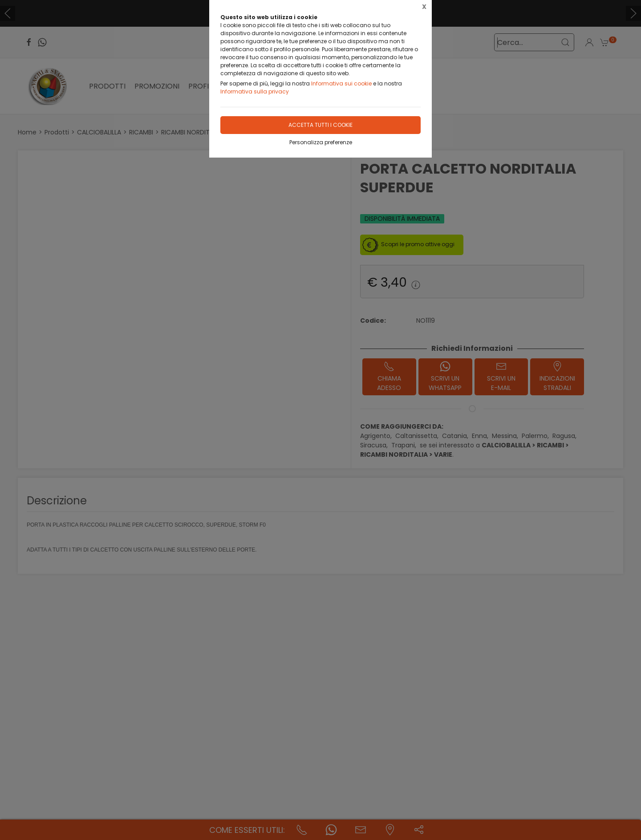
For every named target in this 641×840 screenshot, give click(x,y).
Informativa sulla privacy (255, 91)
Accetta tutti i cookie (320, 125)
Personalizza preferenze (321, 142)
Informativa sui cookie (341, 83)
